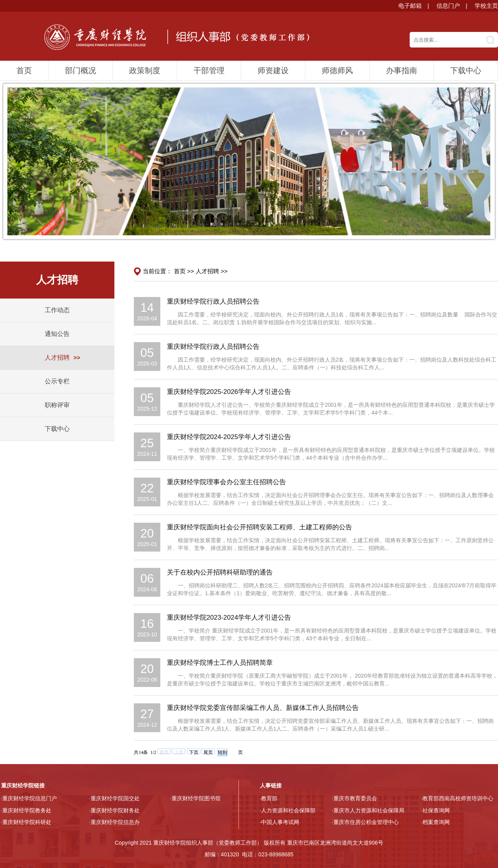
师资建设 (273, 70)
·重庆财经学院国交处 (114, 798)
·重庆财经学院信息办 (114, 822)
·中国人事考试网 (280, 822)
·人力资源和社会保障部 (288, 810)
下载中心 (466, 70)
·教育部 (269, 798)
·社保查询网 (436, 810)
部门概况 (81, 70)
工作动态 (57, 310)
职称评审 (57, 405)
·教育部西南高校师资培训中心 (458, 798)
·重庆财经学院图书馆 (195, 798)
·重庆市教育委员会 (354, 798)
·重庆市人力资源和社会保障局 (368, 810)
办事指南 (402, 70)
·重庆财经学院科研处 (26, 822)
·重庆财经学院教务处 (26, 810)
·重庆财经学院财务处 (114, 810)
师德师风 (337, 70)
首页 (24, 70)
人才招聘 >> (212, 271)
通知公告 (57, 334)
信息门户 (448, 6)
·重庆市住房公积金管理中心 (365, 822)
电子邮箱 (410, 6)
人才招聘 (57, 358)
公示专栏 (57, 381)
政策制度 (145, 70)
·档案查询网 (436, 822)
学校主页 (486, 6)
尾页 (208, 752)
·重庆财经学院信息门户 (29, 798)
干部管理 (209, 70)
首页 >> (184, 271)
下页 (194, 752)
